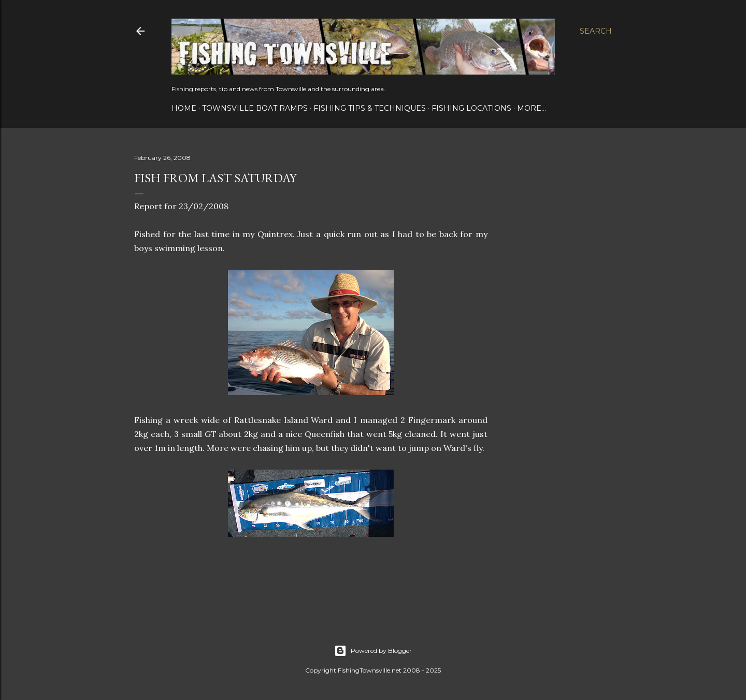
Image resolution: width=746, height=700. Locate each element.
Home (184, 108)
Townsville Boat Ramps (255, 108)
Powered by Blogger (373, 651)
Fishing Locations (471, 108)
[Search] (596, 31)
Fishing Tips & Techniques (370, 108)
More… (532, 108)
